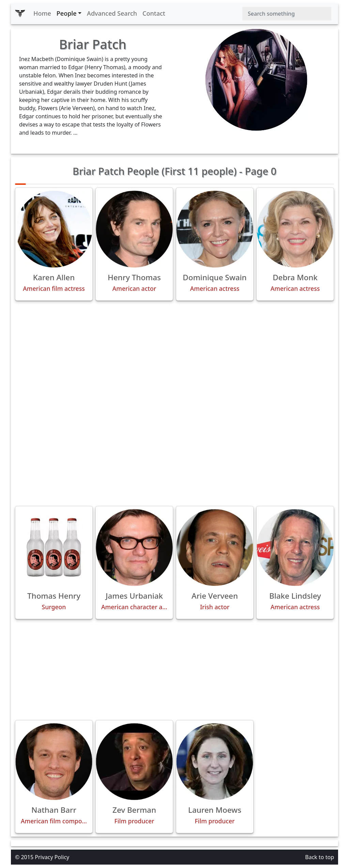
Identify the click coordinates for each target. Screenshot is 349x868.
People (67, 13)
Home (42, 13)
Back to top (320, 857)
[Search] (287, 14)
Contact (154, 13)
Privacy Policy (52, 857)
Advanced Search (112, 13)
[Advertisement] (174, 354)
